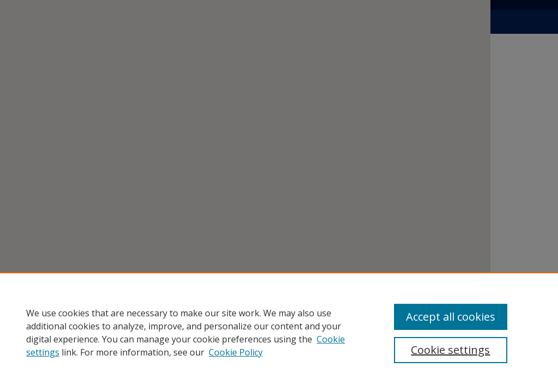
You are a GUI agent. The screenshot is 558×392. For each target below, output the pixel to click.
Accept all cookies (451, 317)
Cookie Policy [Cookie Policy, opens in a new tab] (236, 352)
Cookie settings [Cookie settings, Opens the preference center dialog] (450, 350)
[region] (279, 332)
